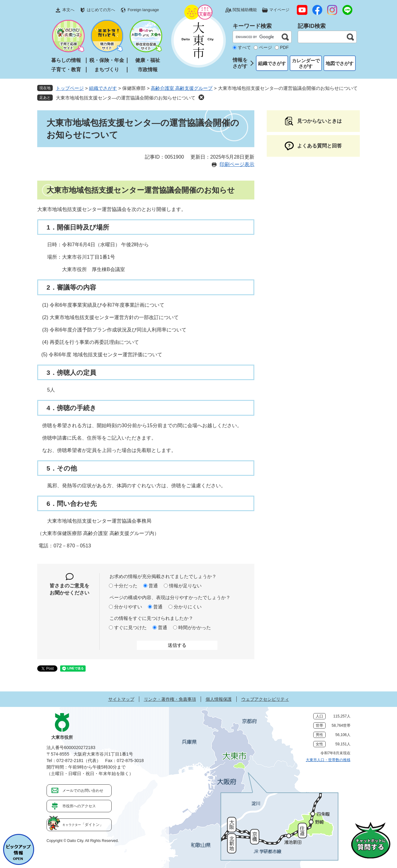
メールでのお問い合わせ (83, 791)
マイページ (279, 10)
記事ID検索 (312, 26)
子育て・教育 (66, 70)
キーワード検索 (252, 26)
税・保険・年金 (107, 60)
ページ (265, 47)
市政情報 (148, 70)
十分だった (126, 586)
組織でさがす (272, 63)
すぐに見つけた (130, 627)
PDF (284, 47)
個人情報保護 (219, 699)
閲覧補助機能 (245, 10)
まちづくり (107, 70)
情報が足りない (185, 586)
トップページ (70, 88)
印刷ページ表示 (237, 164)
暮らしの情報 (66, 60)
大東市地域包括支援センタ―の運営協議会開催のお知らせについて (126, 98)
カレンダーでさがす (306, 63)
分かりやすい (128, 607)
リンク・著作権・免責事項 (170, 699)
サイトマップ (121, 699)
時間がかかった (195, 627)
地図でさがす (340, 63)
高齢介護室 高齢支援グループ (182, 88)
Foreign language (143, 10)
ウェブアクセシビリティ (265, 699)
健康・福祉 (148, 60)
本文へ (68, 10)
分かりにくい (188, 607)
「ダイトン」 (83, 825)
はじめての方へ (101, 10)
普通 (153, 586)
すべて (244, 47)
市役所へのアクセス (79, 806)
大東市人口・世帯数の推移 (328, 760)
